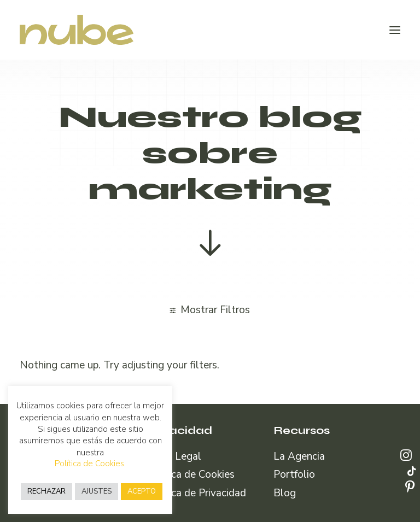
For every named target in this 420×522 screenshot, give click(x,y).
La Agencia (299, 456)
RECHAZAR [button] (46, 491)
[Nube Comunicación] (77, 30)
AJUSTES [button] (97, 491)
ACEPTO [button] (142, 491)
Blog (285, 493)
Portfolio (294, 474)
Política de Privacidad (196, 493)
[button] (395, 30)
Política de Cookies (191, 474)
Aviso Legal (174, 456)
